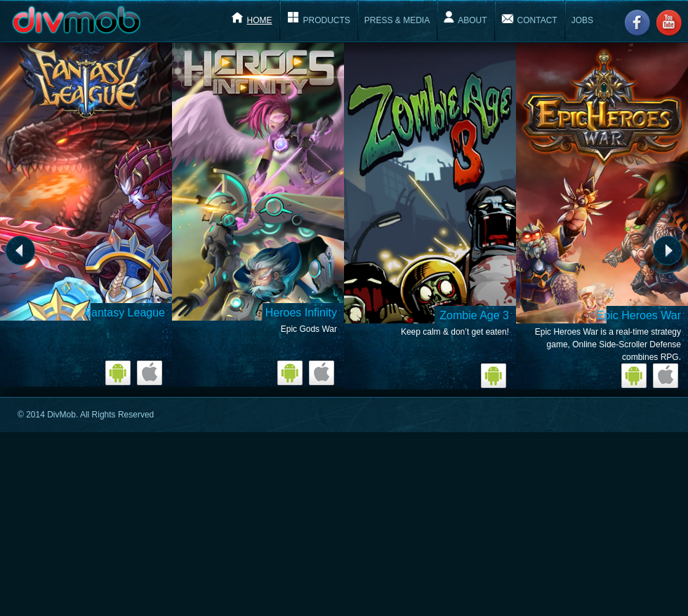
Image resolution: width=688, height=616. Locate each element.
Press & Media (397, 20)
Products (327, 20)
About (472, 20)
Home (260, 20)
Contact (537, 20)
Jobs (582, 20)
